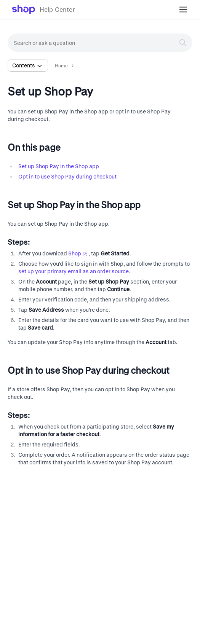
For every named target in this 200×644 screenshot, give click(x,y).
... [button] (78, 65)
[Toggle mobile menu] (183, 10)
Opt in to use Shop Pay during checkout (67, 176)
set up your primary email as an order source (74, 271)
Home (62, 65)
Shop (78, 253)
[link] (44, 10)
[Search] (183, 43)
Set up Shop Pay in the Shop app (59, 166)
